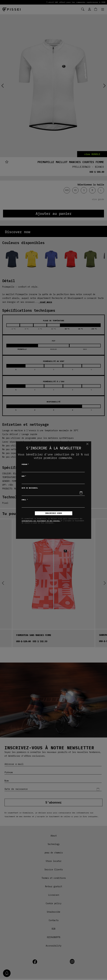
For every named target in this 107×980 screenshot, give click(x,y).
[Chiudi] (87, 444)
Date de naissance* (30, 488)
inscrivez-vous (54, 513)
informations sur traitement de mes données (41, 521)
